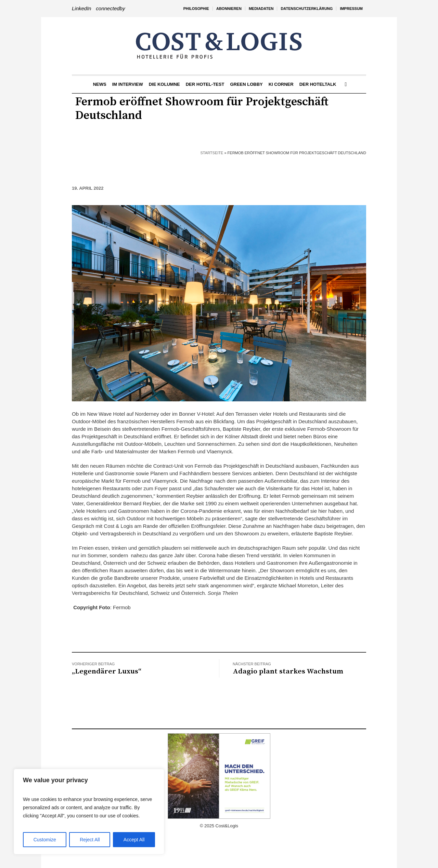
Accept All (134, 840)
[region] (89, 812)
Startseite (212, 153)
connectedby (110, 8)
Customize (45, 840)
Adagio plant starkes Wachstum (288, 671)
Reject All (90, 840)
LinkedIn (82, 8)
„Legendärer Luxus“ (107, 671)
